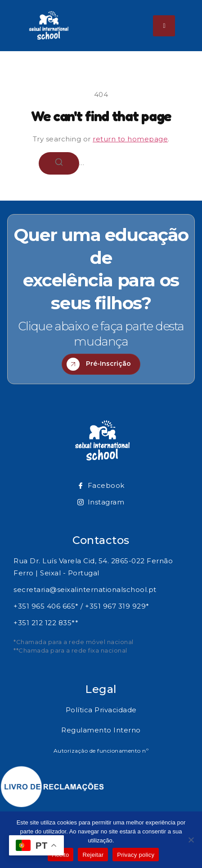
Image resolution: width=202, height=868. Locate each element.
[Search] (59, 163)
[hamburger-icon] (164, 26)
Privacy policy (136, 855)
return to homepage (130, 139)
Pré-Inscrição (99, 364)
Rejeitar (93, 855)
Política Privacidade (101, 710)
